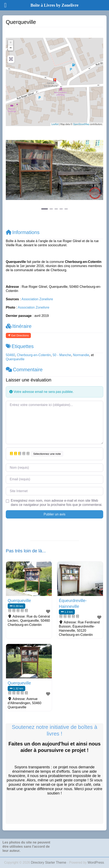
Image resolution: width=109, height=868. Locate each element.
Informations (23, 232)
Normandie (81, 355)
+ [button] (11, 43)
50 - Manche (62, 355)
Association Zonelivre (37, 299)
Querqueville (15, 359)
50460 (10, 355)
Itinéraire (19, 326)
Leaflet (55, 124)
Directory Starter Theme (49, 862)
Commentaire (24, 370)
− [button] (11, 48)
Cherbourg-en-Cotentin (34, 355)
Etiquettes (20, 346)
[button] (13, 172)
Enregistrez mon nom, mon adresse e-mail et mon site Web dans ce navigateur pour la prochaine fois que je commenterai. (57, 503)
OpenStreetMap (81, 124)
